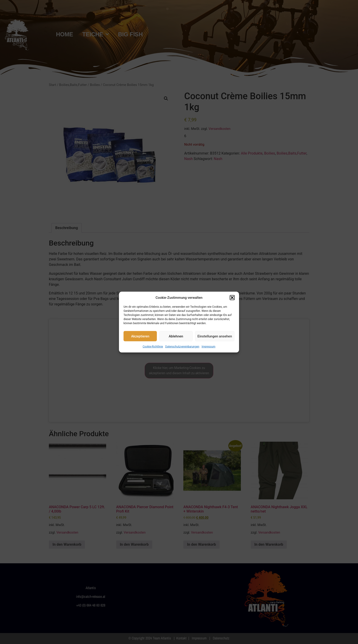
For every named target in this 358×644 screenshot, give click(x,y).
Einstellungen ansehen (215, 336)
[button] (232, 298)
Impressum (208, 347)
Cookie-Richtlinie (153, 347)
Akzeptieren (140, 336)
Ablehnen (176, 336)
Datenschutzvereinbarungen (182, 347)
